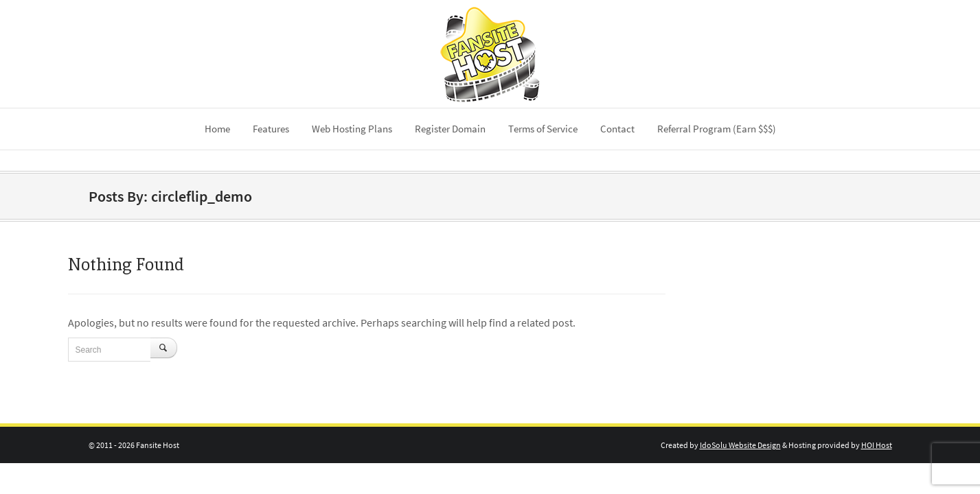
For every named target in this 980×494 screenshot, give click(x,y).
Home (217, 129)
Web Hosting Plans (352, 129)
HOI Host (877, 445)
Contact (617, 129)
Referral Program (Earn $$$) (717, 129)
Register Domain (450, 129)
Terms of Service (543, 129)
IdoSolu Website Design (740, 445)
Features (271, 129)
